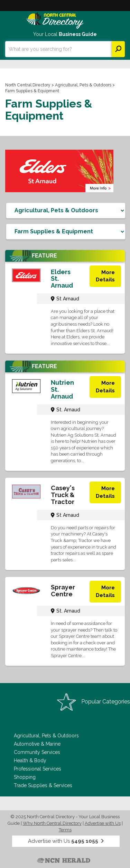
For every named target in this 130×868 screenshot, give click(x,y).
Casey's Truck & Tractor (63, 495)
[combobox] (58, 49)
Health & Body (30, 760)
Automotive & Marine (37, 744)
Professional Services (38, 769)
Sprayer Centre (63, 591)
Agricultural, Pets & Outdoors (83, 85)
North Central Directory (28, 85)
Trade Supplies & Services (43, 785)
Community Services (37, 752)
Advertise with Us (103, 823)
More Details (105, 276)
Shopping (25, 777)
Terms (65, 830)
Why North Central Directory (52, 823)
